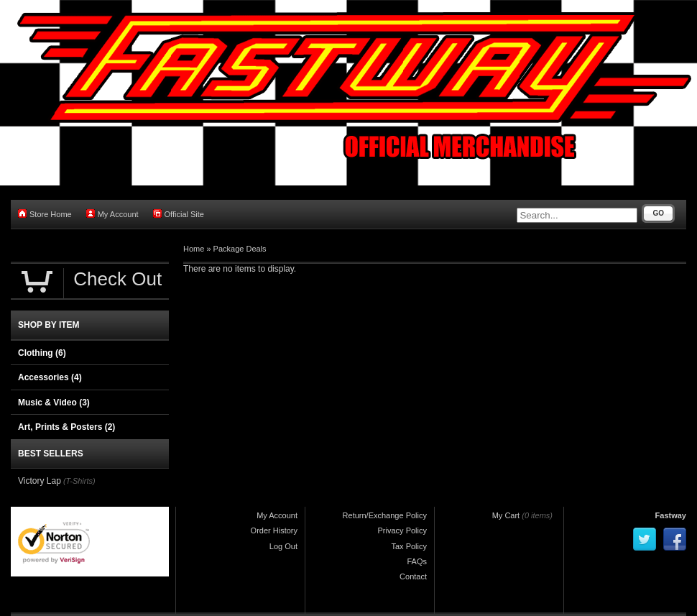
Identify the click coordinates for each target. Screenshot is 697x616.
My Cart (506, 515)
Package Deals (240, 249)
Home (194, 249)
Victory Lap (40, 481)
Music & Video (54, 403)
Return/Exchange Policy (385, 515)
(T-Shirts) (79, 481)
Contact (413, 576)
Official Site (179, 214)
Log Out (283, 546)
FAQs (417, 561)
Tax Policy (409, 546)
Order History (274, 530)
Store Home (45, 214)
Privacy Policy (402, 530)
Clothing (42, 353)
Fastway (671, 515)
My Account (112, 214)
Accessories (50, 377)
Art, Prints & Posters (66, 427)
